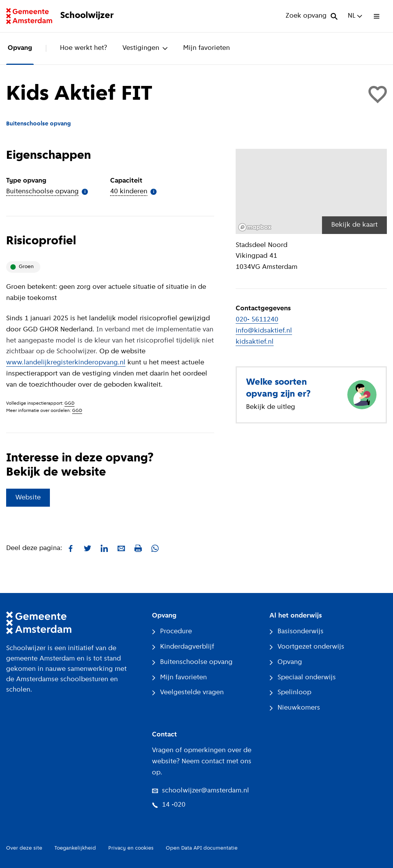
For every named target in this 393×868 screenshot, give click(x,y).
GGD (69, 404)
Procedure (172, 632)
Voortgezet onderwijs (307, 647)
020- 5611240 (257, 320)
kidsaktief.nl (255, 342)
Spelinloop (290, 693)
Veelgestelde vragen (188, 693)
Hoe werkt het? (83, 48)
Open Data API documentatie (202, 848)
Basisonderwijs (296, 632)
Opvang (20, 48)
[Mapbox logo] (255, 227)
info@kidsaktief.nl (264, 331)
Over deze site (24, 848)
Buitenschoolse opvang (192, 662)
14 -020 (169, 805)
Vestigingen (145, 48)
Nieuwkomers (295, 708)
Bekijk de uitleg (271, 407)
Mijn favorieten (206, 48)
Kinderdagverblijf (183, 647)
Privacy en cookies (131, 848)
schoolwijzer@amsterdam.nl (201, 791)
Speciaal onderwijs (303, 678)
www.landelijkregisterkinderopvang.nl (66, 363)
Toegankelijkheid (75, 848)
